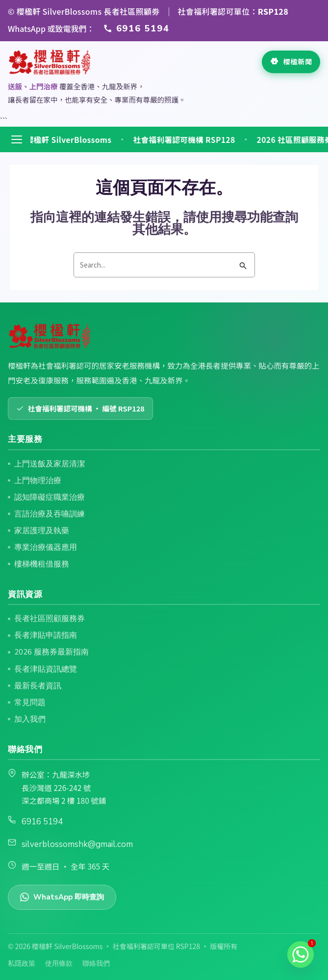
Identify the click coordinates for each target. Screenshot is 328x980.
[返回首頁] (50, 62)
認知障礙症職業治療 (50, 497)
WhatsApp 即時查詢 (62, 897)
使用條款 (59, 964)
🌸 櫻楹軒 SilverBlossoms (70, 140)
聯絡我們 (96, 964)
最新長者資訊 (38, 686)
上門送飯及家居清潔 (50, 464)
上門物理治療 (38, 480)
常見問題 (30, 702)
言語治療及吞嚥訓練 (50, 514)
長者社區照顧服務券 (50, 618)
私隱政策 (22, 964)
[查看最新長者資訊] (291, 62)
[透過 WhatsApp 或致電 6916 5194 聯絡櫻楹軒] (137, 29)
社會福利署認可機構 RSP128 (191, 140)
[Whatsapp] (301, 954)
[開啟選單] (17, 139)
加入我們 (30, 719)
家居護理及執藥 (42, 531)
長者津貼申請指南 (46, 635)
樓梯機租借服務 (42, 564)
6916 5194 (42, 822)
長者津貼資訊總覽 (46, 669)
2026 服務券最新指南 (51, 652)
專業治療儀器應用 (46, 547)
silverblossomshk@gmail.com (77, 844)
